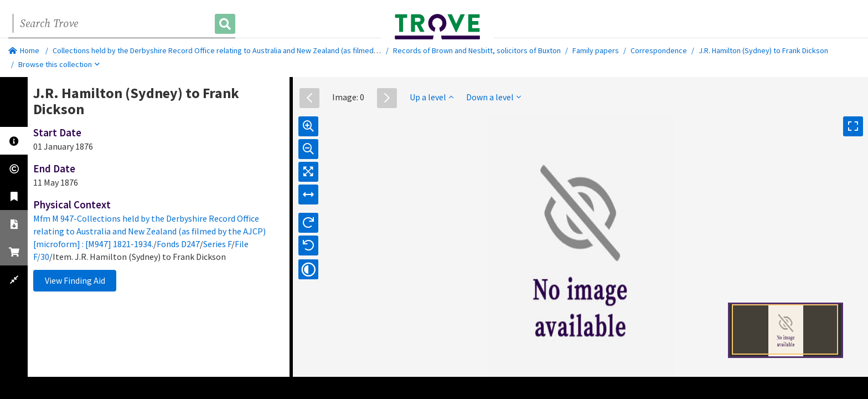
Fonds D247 (178, 244)
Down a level (494, 97)
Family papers (596, 50)
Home (24, 50)
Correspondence (659, 50)
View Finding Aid (75, 280)
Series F (217, 244)
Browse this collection (59, 64)
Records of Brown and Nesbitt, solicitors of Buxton (477, 50)
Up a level (432, 97)
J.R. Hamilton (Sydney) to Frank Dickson (763, 50)
